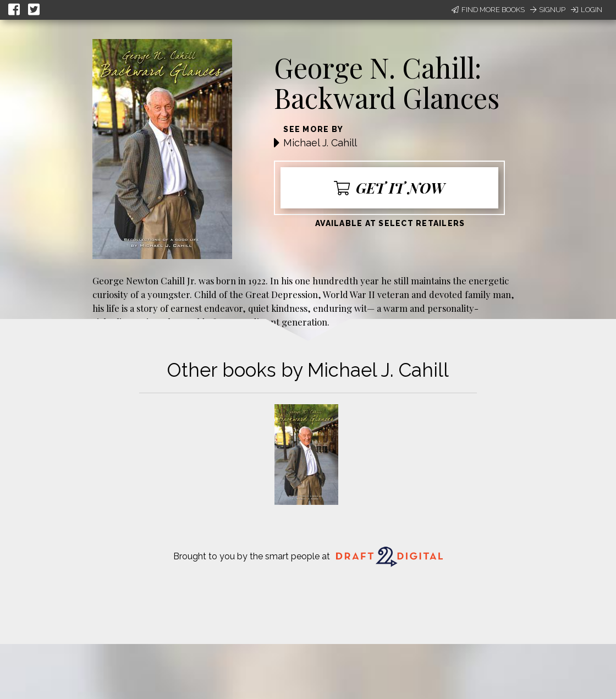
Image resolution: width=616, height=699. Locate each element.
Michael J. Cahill (320, 143)
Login (587, 10)
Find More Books (488, 10)
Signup (548, 10)
